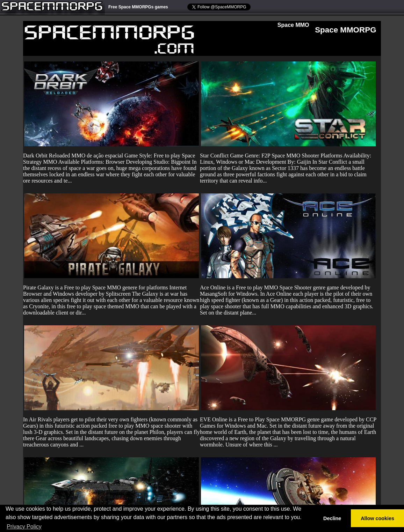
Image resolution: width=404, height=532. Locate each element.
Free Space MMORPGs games (138, 7)
